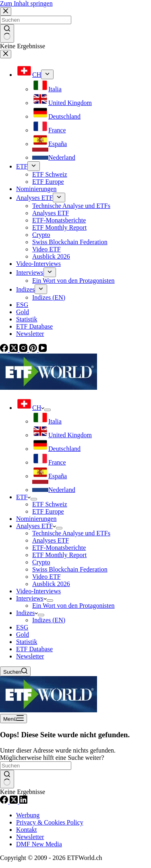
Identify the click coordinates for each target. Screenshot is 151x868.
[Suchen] (15, 671)
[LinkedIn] (23, 801)
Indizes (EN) (49, 620)
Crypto (41, 562)
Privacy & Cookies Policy (50, 822)
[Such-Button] (7, 779)
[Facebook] (5, 801)
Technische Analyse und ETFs (71, 533)
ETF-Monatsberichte (59, 548)
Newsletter (30, 656)
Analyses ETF (36, 526)
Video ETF (47, 577)
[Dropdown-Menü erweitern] (48, 410)
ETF (23, 497)
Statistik (27, 642)
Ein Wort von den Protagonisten (73, 606)
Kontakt (27, 830)
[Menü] (13, 719)
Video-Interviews (38, 591)
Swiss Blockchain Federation (70, 569)
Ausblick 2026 (51, 584)
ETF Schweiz (50, 504)
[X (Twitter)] (14, 801)
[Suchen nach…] (36, 766)
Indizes (27, 613)
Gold (23, 635)
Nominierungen (36, 519)
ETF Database (34, 649)
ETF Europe (48, 511)
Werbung (28, 815)
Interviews (31, 598)
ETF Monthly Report (59, 555)
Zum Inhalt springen (26, 3)
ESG (22, 627)
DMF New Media (39, 844)
